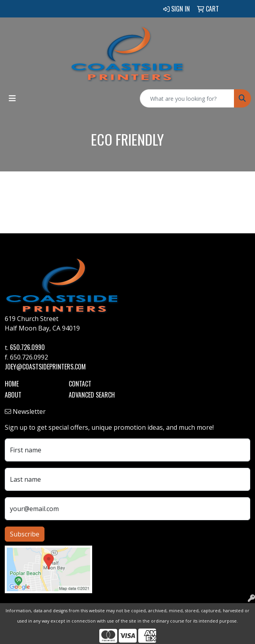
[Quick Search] (187, 98)
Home (12, 384)
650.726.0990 (27, 347)
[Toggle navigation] (12, 98)
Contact (80, 384)
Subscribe (25, 534)
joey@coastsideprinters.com (45, 367)
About (13, 395)
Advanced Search (92, 395)
